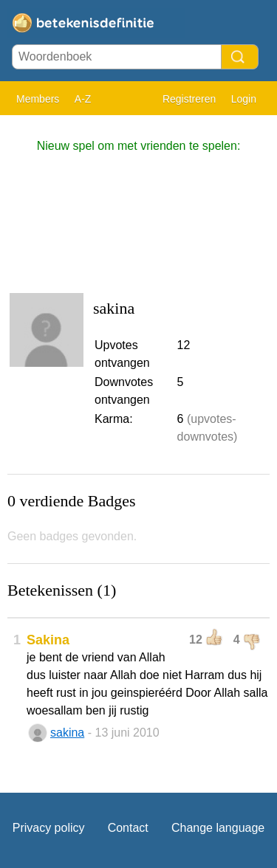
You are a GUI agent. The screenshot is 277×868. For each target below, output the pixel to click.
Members (38, 99)
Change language (218, 828)
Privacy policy (49, 828)
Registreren (189, 99)
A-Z (83, 99)
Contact (128, 828)
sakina (67, 733)
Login (244, 99)
